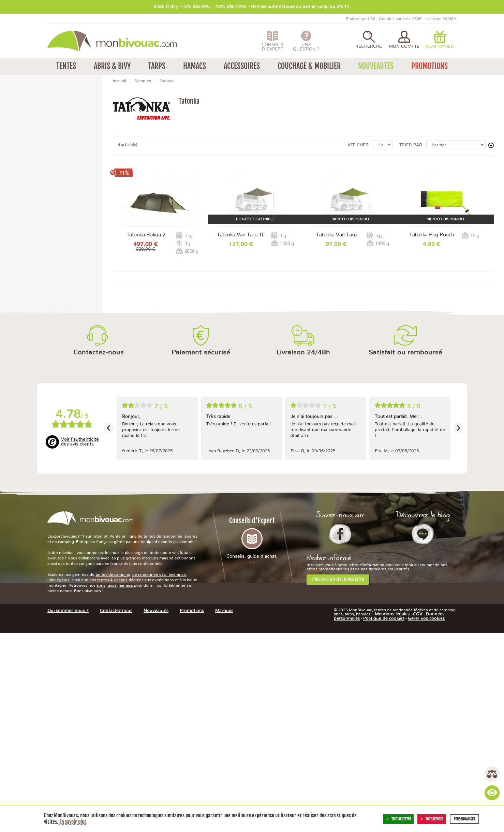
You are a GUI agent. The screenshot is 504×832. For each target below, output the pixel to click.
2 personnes (27, 234)
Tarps (19, 136)
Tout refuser (432, 819)
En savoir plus (73, 822)
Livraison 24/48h (303, 551)
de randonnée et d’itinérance (159, 773)
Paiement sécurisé (201, 551)
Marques (143, 81)
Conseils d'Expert (252, 739)
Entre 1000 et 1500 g (37, 384)
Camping (30, 121)
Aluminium (26, 293)
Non (19, 267)
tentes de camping (113, 773)
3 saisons (24, 183)
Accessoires (25, 143)
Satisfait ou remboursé (405, 551)
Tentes (21, 114)
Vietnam (23, 417)
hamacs (126, 784)
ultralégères (58, 779)
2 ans (20, 443)
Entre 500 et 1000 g (36, 377)
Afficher (358, 145)
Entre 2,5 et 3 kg (32, 391)
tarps (112, 784)
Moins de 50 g (29, 370)
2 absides (24, 344)
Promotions (26, 157)
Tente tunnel (28, 209)
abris (101, 784)
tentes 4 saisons (112, 779)
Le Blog (423, 732)
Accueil (119, 81)
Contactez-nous (99, 551)
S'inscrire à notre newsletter (338, 778)
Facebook (340, 732)
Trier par (411, 145)
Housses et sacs (37, 150)
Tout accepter (398, 819)
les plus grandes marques (134, 757)
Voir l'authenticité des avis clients (80, 641)
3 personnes (27, 241)
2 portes (23, 319)
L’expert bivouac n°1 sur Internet (77, 735)
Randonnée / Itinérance (45, 128)
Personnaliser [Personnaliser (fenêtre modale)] (464, 819)
